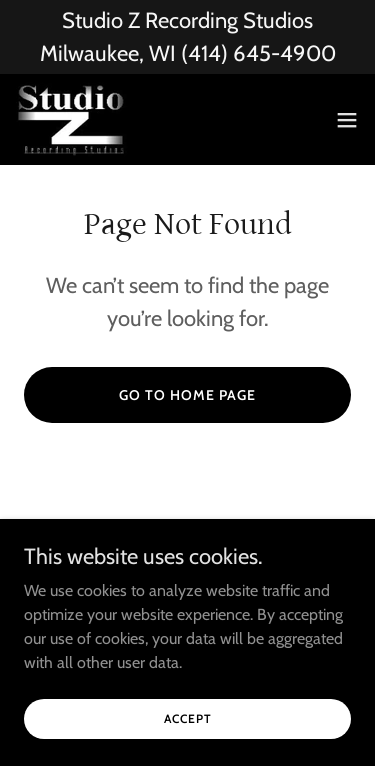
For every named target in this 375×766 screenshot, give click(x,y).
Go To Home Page (187, 395)
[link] (72, 119)
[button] (347, 120)
